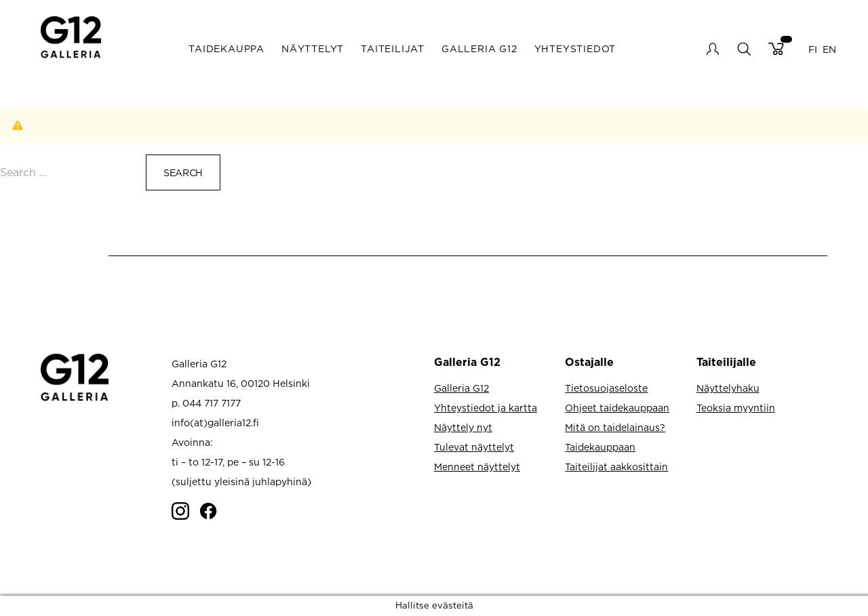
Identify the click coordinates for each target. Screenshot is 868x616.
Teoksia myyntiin (736, 408)
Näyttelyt (313, 48)
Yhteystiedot (575, 48)
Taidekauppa (226, 48)
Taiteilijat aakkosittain (616, 467)
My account (713, 49)
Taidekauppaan (600, 447)
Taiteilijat (393, 48)
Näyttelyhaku (728, 388)
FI (813, 48)
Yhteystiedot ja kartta (486, 408)
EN (829, 48)
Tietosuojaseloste (606, 388)
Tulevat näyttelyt (474, 447)
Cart (776, 49)
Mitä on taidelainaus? (615, 427)
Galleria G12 (479, 48)
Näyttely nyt (463, 427)
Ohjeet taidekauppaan (617, 408)
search (744, 48)
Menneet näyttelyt (477, 467)
